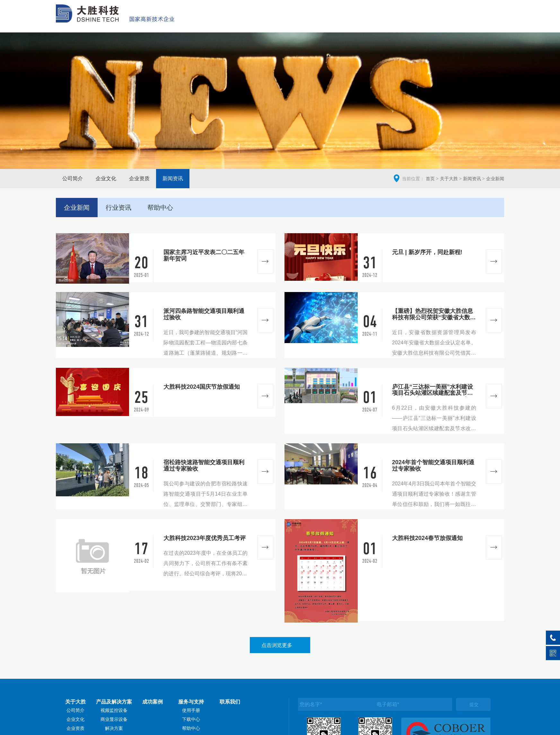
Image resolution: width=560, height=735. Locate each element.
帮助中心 (191, 728)
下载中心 (191, 719)
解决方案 (114, 728)
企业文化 (106, 178)
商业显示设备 (114, 719)
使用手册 (191, 710)
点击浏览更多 (277, 645)
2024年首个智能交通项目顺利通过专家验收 (433, 466)
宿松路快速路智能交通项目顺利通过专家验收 (204, 466)
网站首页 (280, 21)
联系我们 (487, 21)
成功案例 (407, 21)
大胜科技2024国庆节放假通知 (202, 387)
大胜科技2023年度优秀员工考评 (205, 538)
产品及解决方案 (362, 21)
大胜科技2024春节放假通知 (427, 538)
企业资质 (139, 178)
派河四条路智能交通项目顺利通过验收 (204, 314)
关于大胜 (317, 21)
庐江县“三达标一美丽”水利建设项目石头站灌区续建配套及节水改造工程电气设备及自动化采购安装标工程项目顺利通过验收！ (433, 390)
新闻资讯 (173, 178)
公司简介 (73, 178)
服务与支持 (447, 21)
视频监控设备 (114, 710)
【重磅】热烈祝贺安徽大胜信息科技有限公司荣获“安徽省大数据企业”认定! (434, 314)
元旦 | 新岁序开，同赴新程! (427, 252)
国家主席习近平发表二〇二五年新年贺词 (204, 256)
